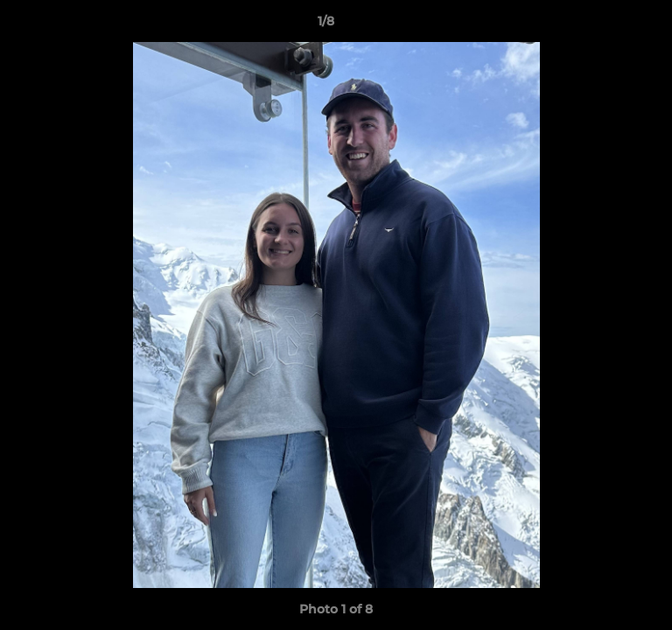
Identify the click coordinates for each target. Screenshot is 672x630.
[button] (609, 25)
